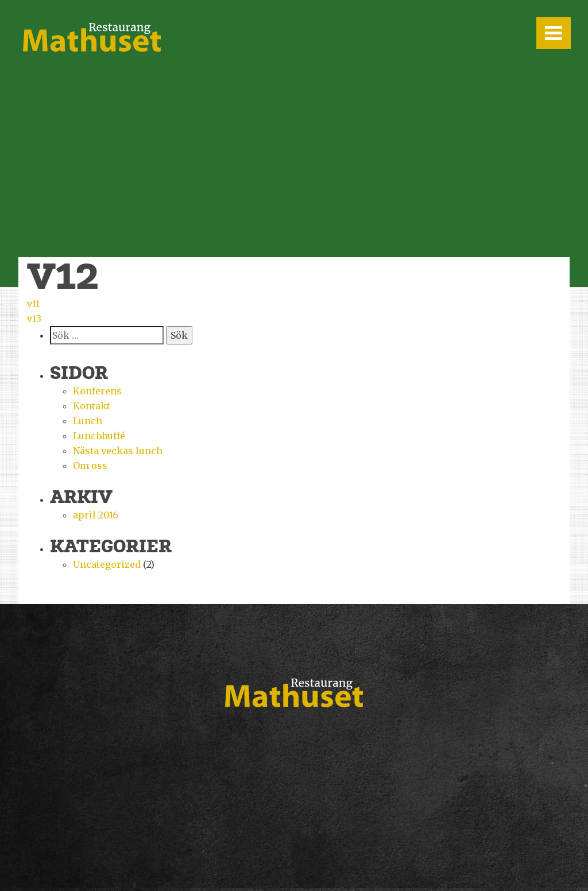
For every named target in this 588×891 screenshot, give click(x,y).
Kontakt (92, 406)
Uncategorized (107, 564)
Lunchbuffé (99, 436)
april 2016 (96, 515)
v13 (34, 319)
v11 (33, 304)
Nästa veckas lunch (118, 451)
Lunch (88, 421)
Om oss (90, 466)
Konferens (97, 391)
